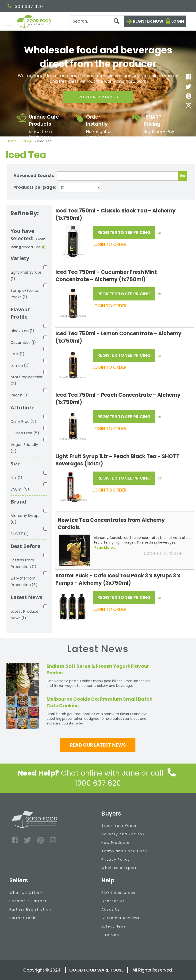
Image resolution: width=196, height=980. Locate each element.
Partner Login (23, 918)
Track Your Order (119, 826)
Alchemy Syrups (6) (25, 519)
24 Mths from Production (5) (24, 582)
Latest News (114, 926)
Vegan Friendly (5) (24, 448)
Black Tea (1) (22, 331)
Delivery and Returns (123, 834)
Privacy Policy (116, 860)
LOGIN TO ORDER (110, 244)
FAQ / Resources (118, 893)
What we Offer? (26, 893)
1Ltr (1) (16, 478)
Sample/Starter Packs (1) (25, 294)
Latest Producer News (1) (25, 615)
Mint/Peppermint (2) (27, 380)
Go (183, 176)
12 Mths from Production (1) (23, 563)
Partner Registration (30, 909)
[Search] (97, 21)
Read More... (105, 548)
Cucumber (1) (23, 342)
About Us (111, 909)
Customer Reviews (120, 918)
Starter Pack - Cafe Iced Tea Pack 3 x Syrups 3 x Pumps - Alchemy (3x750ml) (118, 579)
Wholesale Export (119, 868)
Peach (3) (20, 395)
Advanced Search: (34, 175)
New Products (115, 843)
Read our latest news (98, 745)
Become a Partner (28, 901)
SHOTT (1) (20, 534)
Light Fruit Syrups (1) (26, 276)
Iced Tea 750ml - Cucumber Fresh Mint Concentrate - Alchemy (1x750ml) (106, 276)
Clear (40, 239)
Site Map (110, 935)
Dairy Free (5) (23, 422)
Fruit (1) (17, 354)
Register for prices (98, 98)
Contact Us (113, 901)
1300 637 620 (25, 6)
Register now (148, 21)
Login (178, 21)
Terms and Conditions (124, 851)
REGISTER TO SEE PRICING (124, 232)
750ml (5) (20, 489)
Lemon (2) (20, 366)
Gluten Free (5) (25, 433)
